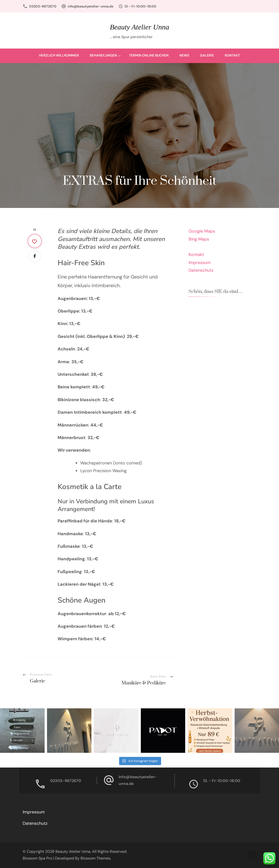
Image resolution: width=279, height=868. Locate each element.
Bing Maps (199, 239)
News (184, 55)
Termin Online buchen (149, 55)
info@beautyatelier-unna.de (91, 6)
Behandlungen (103, 55)
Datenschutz (201, 270)
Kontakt (232, 55)
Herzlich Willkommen (59, 55)
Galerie (207, 55)
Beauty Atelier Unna (139, 27)
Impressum (200, 263)
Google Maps (202, 231)
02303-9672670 (43, 6)
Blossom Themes (95, 858)
